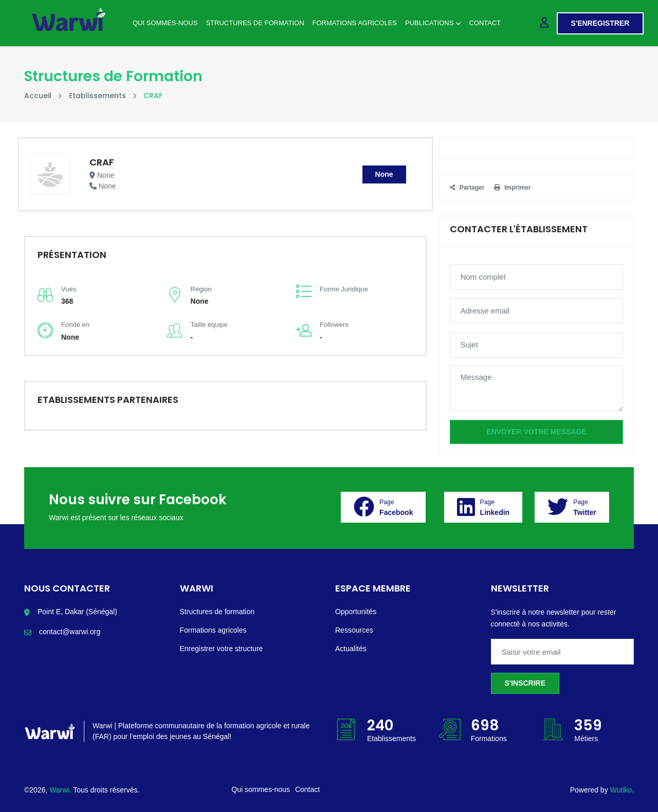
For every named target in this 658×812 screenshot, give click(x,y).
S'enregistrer (600, 23)
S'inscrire (525, 683)
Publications (433, 23)
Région (201, 289)
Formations (489, 739)
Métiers (586, 739)
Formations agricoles (355, 23)
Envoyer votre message (536, 432)
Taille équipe (209, 325)
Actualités (351, 649)
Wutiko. (622, 790)
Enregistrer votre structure (222, 649)
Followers (334, 325)
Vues (69, 289)
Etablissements (97, 96)
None (384, 174)
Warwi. (61, 790)
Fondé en (75, 325)
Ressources (354, 630)
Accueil (38, 96)
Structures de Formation (255, 23)
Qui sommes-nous (165, 23)
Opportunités (356, 612)
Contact (485, 23)
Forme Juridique (344, 289)
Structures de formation (217, 612)
